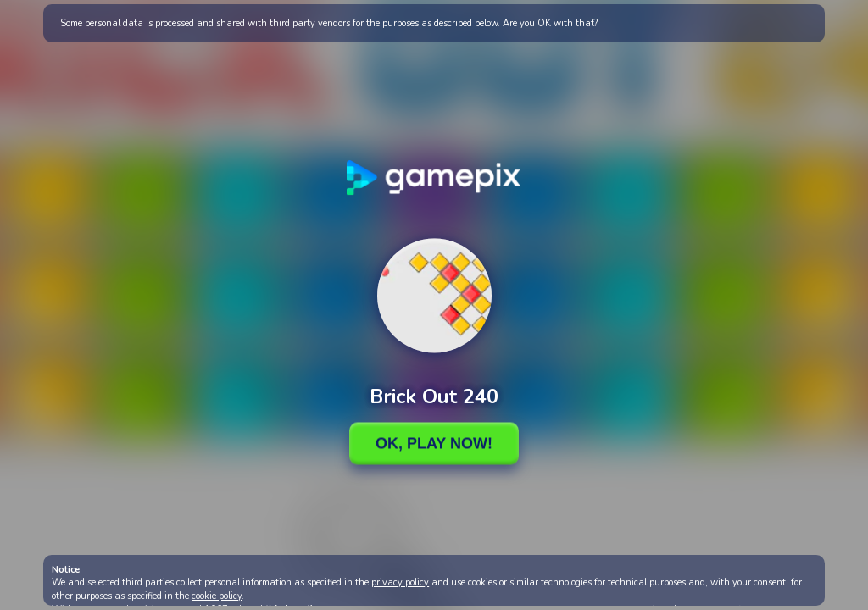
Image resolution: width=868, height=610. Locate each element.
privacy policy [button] (400, 582)
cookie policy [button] (217, 596)
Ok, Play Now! (434, 443)
